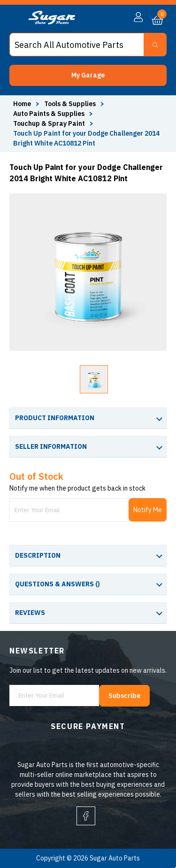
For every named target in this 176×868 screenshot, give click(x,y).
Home (22, 104)
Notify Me (148, 510)
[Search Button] (155, 45)
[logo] (52, 22)
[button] (88, 75)
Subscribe (124, 696)
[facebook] (86, 816)
